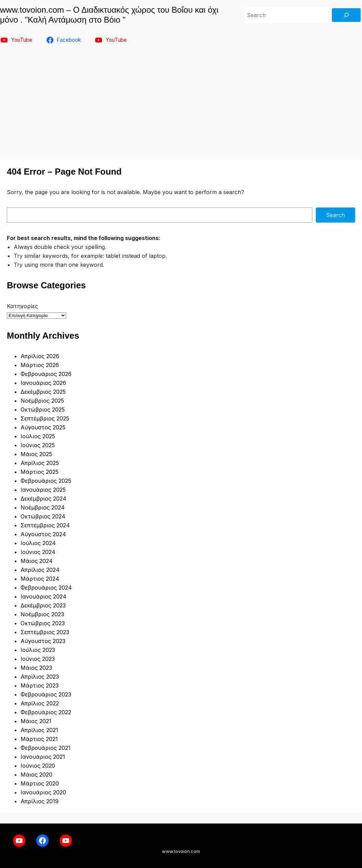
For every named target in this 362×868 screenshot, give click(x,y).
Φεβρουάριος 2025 (46, 481)
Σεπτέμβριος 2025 (45, 418)
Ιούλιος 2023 (38, 650)
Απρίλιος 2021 (39, 730)
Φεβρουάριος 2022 (46, 712)
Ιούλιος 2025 (38, 436)
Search (335, 215)
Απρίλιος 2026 (40, 356)
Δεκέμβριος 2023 (43, 605)
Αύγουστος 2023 (43, 641)
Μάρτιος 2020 (40, 783)
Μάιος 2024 (37, 561)
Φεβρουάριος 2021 (46, 748)
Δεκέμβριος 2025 (43, 392)
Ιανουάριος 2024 (43, 596)
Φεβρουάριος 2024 (46, 588)
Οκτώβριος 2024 (43, 516)
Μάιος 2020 (36, 775)
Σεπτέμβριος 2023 (45, 632)
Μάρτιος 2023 (40, 685)
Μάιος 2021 (36, 721)
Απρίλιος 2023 (40, 677)
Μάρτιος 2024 (40, 579)
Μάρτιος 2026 (40, 365)
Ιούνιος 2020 (38, 766)
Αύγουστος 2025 (43, 427)
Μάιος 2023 (36, 668)
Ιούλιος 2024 (38, 543)
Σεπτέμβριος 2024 (45, 525)
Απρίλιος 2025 (40, 463)
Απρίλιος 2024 (40, 570)
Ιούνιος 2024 (38, 552)
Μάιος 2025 (36, 454)
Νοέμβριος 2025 (42, 401)
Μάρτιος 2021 (39, 739)
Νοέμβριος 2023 (42, 614)
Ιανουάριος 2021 (43, 757)
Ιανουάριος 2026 (43, 383)
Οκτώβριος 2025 (43, 410)
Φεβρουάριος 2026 (46, 374)
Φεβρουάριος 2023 (46, 694)
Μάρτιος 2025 (40, 472)
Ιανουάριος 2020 (43, 792)
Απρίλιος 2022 (40, 703)
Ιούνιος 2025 (38, 445)
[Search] (346, 15)
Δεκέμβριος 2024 (43, 499)
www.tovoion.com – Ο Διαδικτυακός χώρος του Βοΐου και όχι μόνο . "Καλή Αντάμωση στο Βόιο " (109, 15)
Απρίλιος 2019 (40, 801)
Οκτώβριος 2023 (43, 623)
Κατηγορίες (22, 306)
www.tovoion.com (181, 851)
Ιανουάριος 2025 (43, 490)
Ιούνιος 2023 (38, 659)
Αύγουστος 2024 (43, 534)
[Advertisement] (181, 101)
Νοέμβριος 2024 (43, 507)
